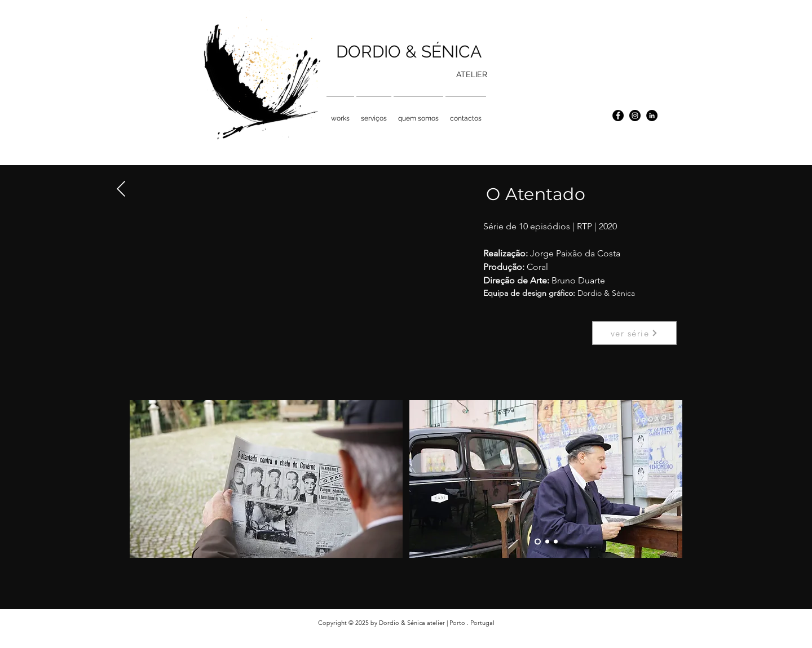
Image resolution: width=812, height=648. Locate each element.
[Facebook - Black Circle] (618, 116)
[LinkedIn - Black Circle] (652, 116)
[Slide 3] (556, 542)
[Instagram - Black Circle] (635, 116)
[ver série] (634, 333)
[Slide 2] (547, 542)
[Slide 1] (538, 542)
